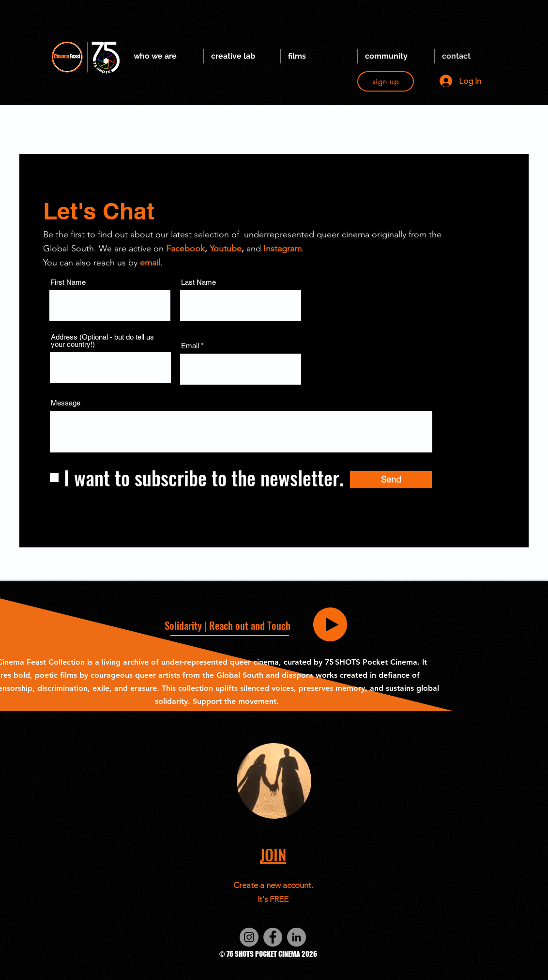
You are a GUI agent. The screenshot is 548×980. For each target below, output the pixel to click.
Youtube (226, 249)
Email (190, 346)
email (150, 263)
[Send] (391, 480)
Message (66, 403)
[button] (165, 56)
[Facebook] (273, 937)
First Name (68, 282)
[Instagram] (249, 937)
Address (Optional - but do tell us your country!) (102, 341)
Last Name (198, 282)
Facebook (185, 249)
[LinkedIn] (297, 937)
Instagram (282, 249)
